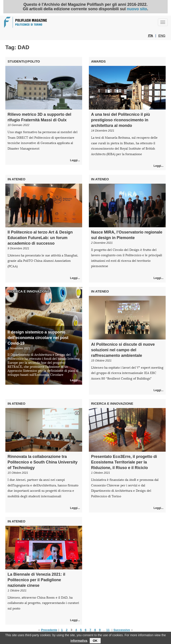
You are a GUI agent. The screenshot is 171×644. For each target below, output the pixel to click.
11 (108, 630)
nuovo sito (137, 9)
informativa (79, 642)
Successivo (122, 630)
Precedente (49, 630)
